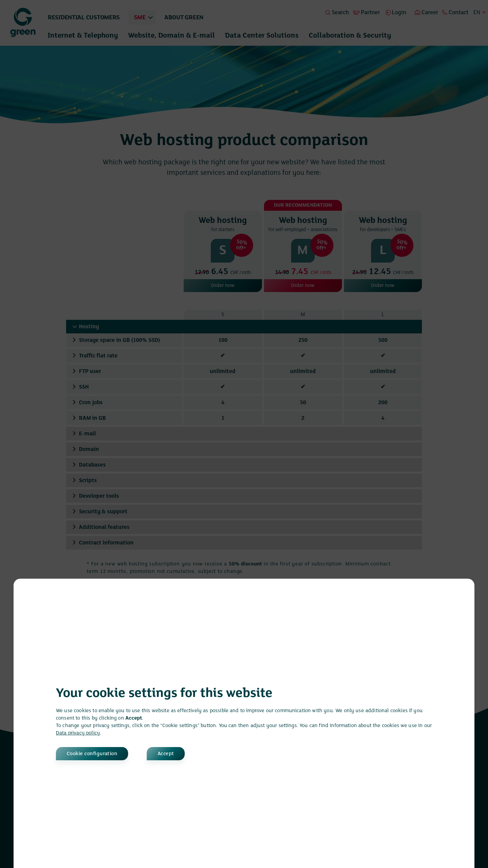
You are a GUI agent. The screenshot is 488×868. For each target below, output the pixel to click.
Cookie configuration (92, 754)
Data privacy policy (78, 733)
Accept (166, 754)
